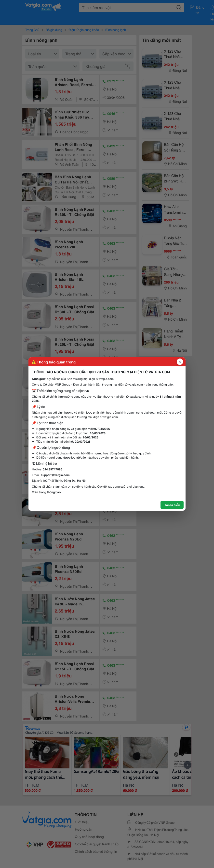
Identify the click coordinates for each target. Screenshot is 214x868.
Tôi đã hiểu (172, 505)
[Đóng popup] (180, 362)
